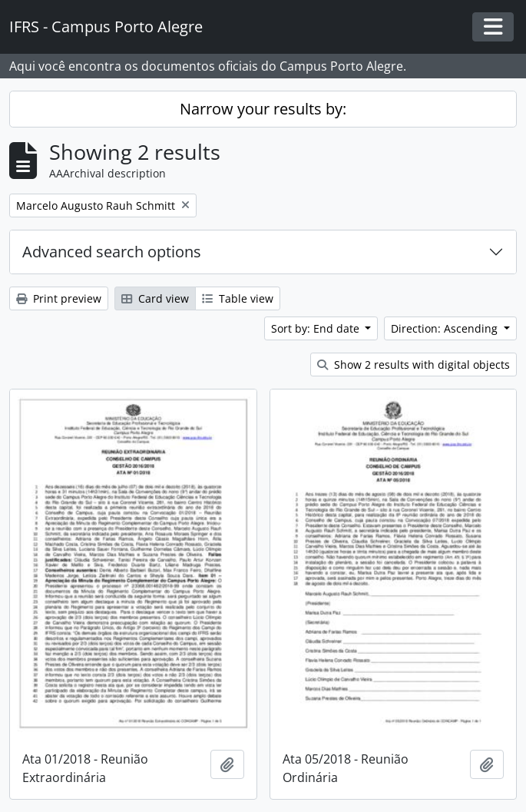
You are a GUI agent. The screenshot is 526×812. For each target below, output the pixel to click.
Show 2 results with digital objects (414, 365)
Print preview (59, 298)
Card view (155, 298)
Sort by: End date (317, 328)
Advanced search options (112, 252)
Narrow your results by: (263, 109)
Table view (238, 298)
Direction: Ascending (446, 328)
